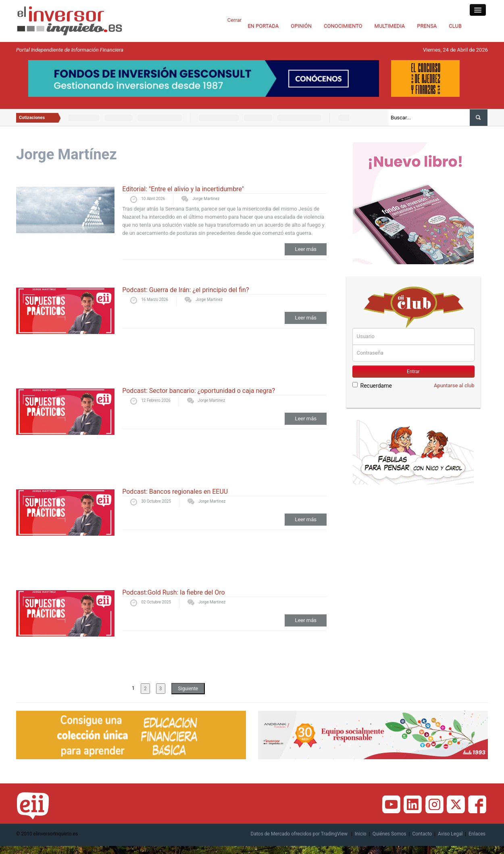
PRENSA (427, 26)
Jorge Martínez (206, 199)
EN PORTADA (263, 26)
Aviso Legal (450, 834)
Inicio (361, 834)
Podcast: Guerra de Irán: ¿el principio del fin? (185, 290)
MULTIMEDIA (390, 26)
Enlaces (477, 834)
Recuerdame (372, 385)
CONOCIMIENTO (343, 26)
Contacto (422, 834)
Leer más (306, 249)
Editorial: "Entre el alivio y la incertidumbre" (183, 189)
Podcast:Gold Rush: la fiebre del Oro (173, 592)
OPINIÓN (301, 26)
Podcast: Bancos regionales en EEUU (175, 492)
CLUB (455, 26)
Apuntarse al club (454, 385)
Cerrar (234, 20)
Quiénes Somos (389, 834)
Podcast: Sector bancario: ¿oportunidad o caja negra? (199, 391)
